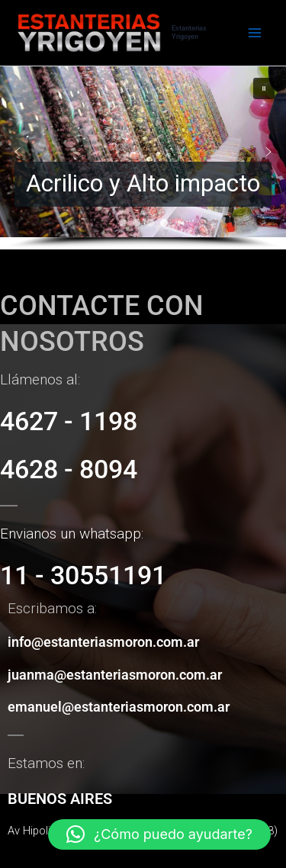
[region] (143, 158)
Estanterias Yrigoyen (189, 32)
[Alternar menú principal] (255, 33)
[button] (143, 152)
